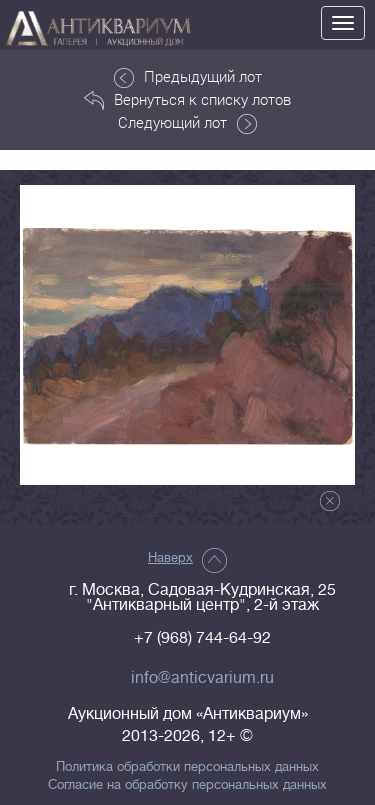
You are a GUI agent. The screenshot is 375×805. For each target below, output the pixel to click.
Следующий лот (187, 123)
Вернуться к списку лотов (187, 100)
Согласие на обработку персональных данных (187, 785)
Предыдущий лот (188, 77)
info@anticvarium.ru (202, 678)
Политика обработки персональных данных (187, 767)
